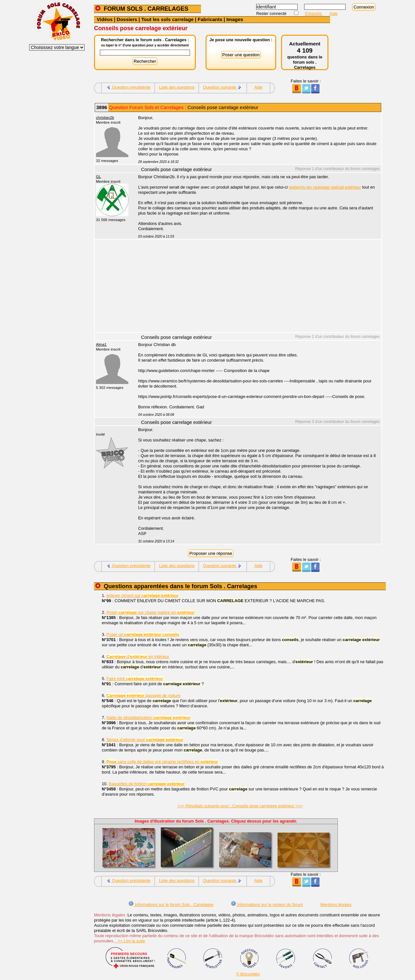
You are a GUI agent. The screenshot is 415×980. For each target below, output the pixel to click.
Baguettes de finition (147, 784)
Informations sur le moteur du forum (267, 905)
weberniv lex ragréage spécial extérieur (325, 187)
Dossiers (127, 19)
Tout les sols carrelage (167, 19)
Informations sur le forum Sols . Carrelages (171, 905)
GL (98, 177)
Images (235, 19)
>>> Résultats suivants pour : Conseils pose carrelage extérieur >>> (240, 806)
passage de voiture (143, 695)
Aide (334, 13)
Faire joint (135, 679)
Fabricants (210, 19)
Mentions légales (336, 905)
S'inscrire (314, 13)
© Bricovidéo (248, 974)
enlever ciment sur (142, 595)
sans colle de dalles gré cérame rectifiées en (162, 762)
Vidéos (105, 19)
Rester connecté (272, 13)
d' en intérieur (138, 657)
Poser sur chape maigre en (150, 612)
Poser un (143, 634)
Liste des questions (177, 87)
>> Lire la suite (130, 941)
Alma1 (101, 344)
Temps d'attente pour (145, 740)
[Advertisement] (256, 287)
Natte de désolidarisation (148, 718)
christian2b (105, 118)
